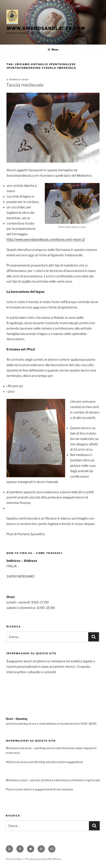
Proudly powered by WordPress (43, 859)
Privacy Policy (14, 859)
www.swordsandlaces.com (46, 28)
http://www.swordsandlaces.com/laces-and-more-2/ (46, 239)
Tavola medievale (25, 85)
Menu (53, 49)
